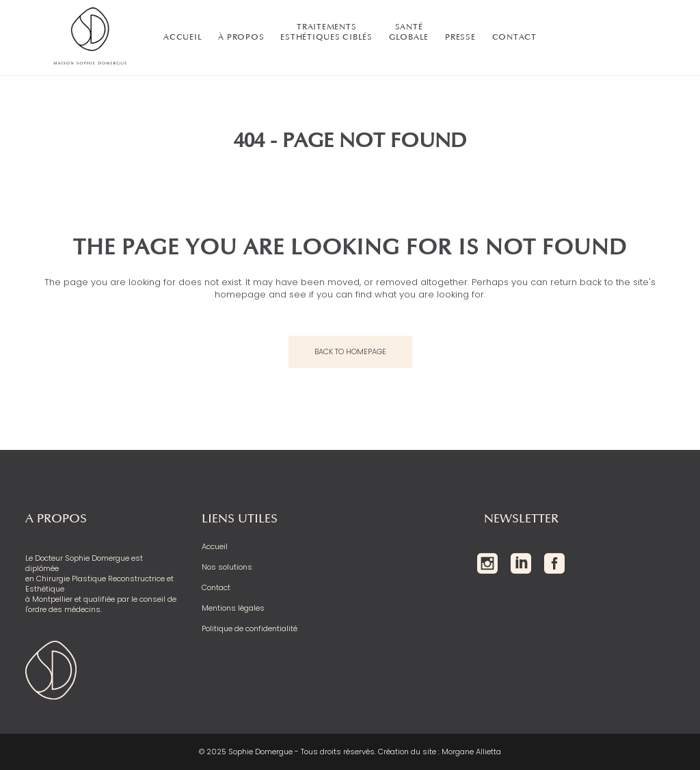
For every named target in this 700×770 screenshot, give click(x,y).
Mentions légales (233, 608)
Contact (216, 588)
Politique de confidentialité (250, 629)
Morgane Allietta (471, 752)
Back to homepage (350, 351)
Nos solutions (227, 567)
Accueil (215, 547)
